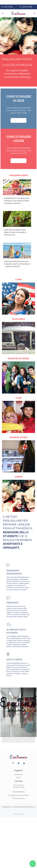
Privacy (18, 778)
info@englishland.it (19, 792)
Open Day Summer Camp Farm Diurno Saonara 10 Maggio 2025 (15, 232)
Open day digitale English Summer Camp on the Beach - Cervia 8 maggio (17, 264)
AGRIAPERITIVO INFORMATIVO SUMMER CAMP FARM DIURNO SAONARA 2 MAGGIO (17, 201)
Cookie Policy (19, 774)
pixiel (22, 814)
